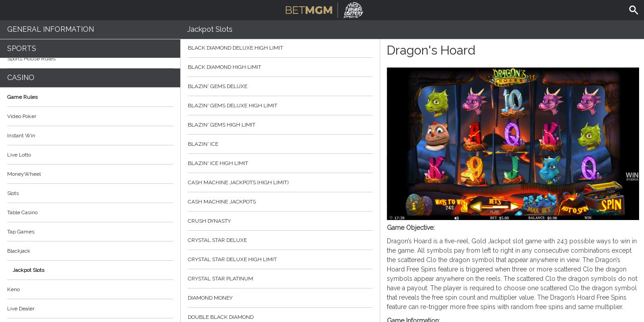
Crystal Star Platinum (280, 279)
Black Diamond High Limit (280, 67)
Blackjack (19, 251)
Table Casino (22, 212)
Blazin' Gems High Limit (280, 125)
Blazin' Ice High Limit (280, 163)
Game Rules (90, 97)
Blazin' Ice (280, 144)
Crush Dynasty (280, 221)
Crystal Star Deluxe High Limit (280, 259)
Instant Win (21, 136)
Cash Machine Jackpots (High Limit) (280, 182)
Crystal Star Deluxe (280, 240)
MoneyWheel (24, 174)
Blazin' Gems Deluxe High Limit (280, 106)
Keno (13, 289)
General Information (51, 29)
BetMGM (324, 9)
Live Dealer (21, 309)
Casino (21, 78)
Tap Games (21, 232)
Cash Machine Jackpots (280, 202)
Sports (22, 49)
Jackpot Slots (28, 270)
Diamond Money (280, 298)
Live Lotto (19, 155)
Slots (13, 193)
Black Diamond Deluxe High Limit (280, 48)
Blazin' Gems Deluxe (280, 86)
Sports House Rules (31, 59)
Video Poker (22, 116)
